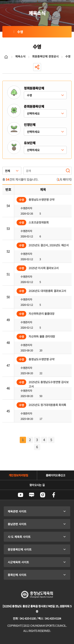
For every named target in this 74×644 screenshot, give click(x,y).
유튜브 (21, 495)
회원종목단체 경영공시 (45, 56)
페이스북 (54, 495)
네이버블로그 (32, 495)
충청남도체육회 (37, 595)
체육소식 (20, 56)
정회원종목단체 (34, 88)
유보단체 (30, 143)
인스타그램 (43, 495)
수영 (8, 32)
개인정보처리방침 (18, 475)
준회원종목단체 (34, 106)
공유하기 (37, 67)
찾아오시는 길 (37, 485)
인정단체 (30, 125)
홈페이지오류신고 (55, 475)
